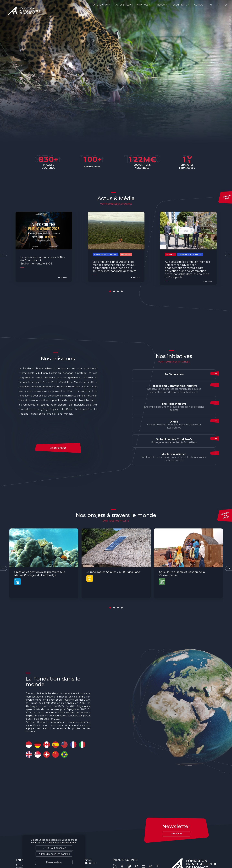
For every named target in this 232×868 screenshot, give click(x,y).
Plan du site (22, 864)
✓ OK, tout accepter (54, 848)
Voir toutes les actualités (116, 204)
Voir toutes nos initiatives (174, 362)
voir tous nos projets (116, 521)
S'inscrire (177, 834)
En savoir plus (58, 448)
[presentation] (229, 254)
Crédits (19, 867)
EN (226, 6)
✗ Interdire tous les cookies (54, 854)
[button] (110, 291)
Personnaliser (54, 862)
